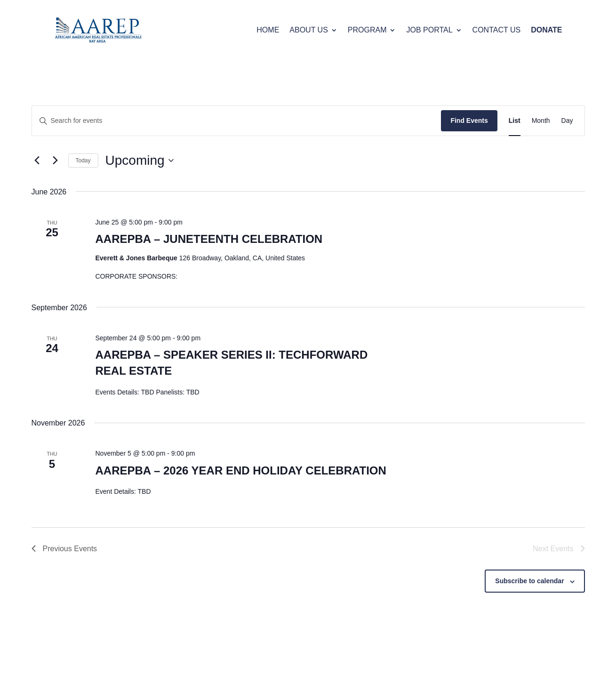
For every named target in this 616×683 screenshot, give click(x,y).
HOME (268, 30)
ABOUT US (309, 30)
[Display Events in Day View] (567, 121)
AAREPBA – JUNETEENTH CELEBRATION (209, 239)
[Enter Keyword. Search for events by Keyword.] (237, 121)
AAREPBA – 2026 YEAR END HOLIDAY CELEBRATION (240, 470)
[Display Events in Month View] (541, 121)
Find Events (469, 121)
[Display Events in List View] (515, 121)
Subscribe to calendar (529, 581)
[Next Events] (56, 161)
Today (83, 161)
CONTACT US (497, 30)
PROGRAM (367, 30)
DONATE (546, 30)
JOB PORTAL (429, 30)
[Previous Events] (37, 161)
